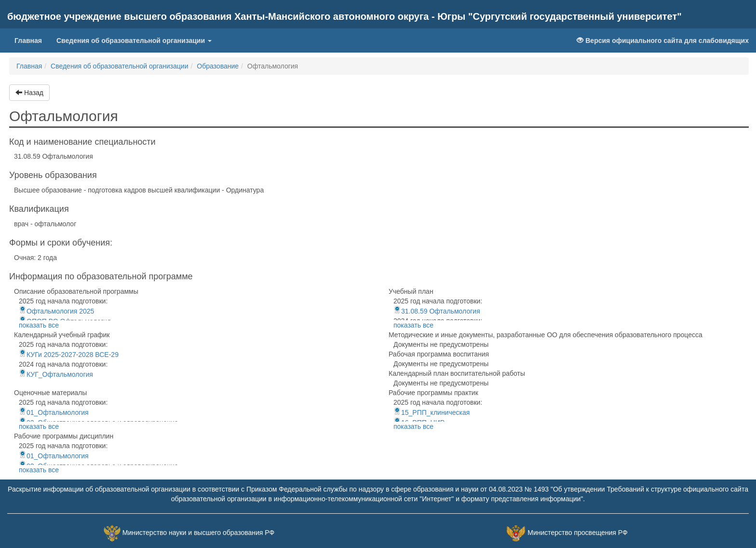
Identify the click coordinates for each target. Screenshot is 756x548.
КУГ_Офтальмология (56, 374)
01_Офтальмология (54, 412)
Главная (32, 40)
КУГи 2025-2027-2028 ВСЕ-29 (69, 355)
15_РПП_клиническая (432, 412)
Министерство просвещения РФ (577, 533)
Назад (29, 93)
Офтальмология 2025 (56, 311)
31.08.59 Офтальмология (437, 311)
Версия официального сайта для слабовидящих (663, 41)
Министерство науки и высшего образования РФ (198, 533)
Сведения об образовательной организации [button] (134, 41)
